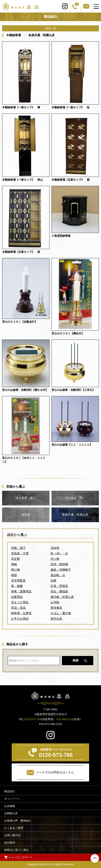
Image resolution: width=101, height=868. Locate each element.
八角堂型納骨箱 (61, 236)
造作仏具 (56, 619)
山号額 (55, 602)
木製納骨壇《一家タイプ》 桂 (71, 107)
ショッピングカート (21, 857)
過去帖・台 (58, 575)
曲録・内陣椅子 (61, 570)
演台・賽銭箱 (59, 591)
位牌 (53, 580)
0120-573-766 (33, 719)
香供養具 (56, 608)
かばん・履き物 (61, 613)
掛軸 (14, 564)
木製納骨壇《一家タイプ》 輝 (21, 107)
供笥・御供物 (59, 564)
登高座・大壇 (20, 553)
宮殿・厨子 (18, 548)
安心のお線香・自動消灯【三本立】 (73, 390)
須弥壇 (55, 548)
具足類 (15, 559)
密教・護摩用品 (21, 591)
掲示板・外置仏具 (62, 597)
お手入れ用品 (20, 619)
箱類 (14, 575)
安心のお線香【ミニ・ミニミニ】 (72, 445)
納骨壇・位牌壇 (21, 613)
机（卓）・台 (59, 553)
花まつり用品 (20, 602)
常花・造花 (18, 608)
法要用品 (17, 597)
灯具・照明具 (59, 586)
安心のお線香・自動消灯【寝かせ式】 (25, 390)
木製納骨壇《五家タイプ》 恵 (21, 252)
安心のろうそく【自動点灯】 (20, 322)
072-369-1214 (65, 719)
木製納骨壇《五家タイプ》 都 (71, 180)
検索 (76, 660)
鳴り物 (15, 570)
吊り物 (55, 559)
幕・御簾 (17, 586)
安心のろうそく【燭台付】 (68, 333)
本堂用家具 (18, 580)
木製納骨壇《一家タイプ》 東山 (22, 180)
